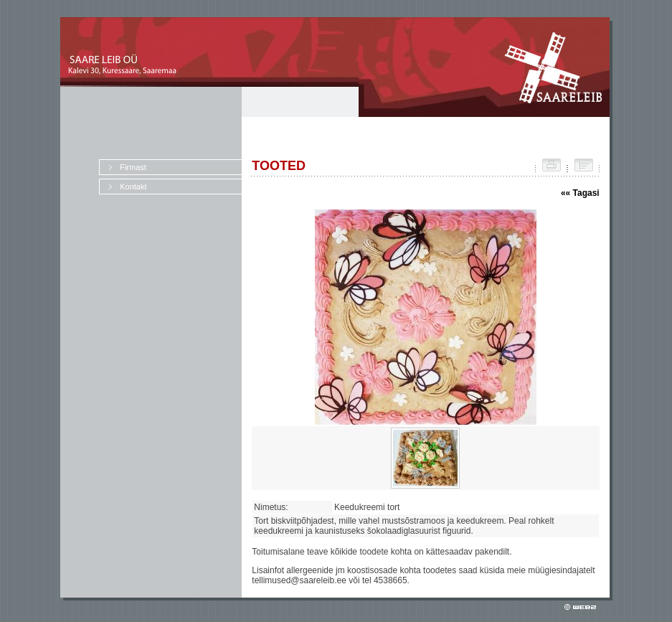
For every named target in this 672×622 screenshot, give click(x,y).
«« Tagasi (580, 193)
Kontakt (133, 187)
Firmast (133, 167)
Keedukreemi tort (369, 507)
